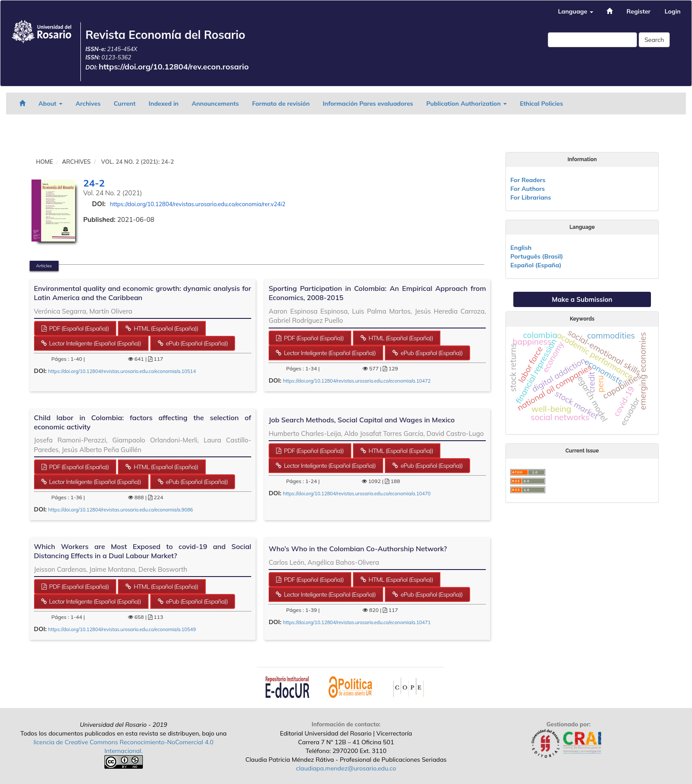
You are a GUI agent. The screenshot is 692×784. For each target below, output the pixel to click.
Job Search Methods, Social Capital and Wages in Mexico (362, 420)
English (521, 248)
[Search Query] (592, 40)
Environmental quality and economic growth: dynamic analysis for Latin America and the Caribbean (143, 293)
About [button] (50, 104)
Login (673, 11)
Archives (88, 104)
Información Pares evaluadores (368, 104)
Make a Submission (582, 299)
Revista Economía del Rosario (165, 35)
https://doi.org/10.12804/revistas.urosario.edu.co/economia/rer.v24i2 (198, 204)
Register (638, 11)
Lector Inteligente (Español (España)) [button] (94, 343)
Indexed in (164, 104)
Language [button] (576, 11)
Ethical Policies (541, 104)
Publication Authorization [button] (467, 104)
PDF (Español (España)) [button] (78, 328)
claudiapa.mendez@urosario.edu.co (346, 768)
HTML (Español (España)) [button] (165, 328)
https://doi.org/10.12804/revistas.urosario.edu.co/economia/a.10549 (122, 629)
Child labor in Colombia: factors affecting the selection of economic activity (143, 422)
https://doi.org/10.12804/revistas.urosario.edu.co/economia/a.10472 (357, 381)
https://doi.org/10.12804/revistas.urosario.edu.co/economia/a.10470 (357, 494)
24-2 (94, 183)
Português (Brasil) (536, 256)
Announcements (215, 104)
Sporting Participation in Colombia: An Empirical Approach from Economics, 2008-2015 (377, 293)
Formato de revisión (281, 104)
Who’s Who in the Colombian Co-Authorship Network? (358, 549)
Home (45, 162)
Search (654, 40)
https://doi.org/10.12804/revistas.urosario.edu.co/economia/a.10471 (357, 622)
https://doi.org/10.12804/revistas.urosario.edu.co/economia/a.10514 (122, 371)
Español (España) (536, 265)
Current (125, 104)
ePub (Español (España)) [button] (196, 343)
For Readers (528, 180)
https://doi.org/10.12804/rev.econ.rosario (174, 67)
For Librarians (531, 197)
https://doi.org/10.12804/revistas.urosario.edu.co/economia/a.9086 (120, 510)
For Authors (528, 189)
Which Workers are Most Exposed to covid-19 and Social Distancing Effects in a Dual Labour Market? (143, 551)
